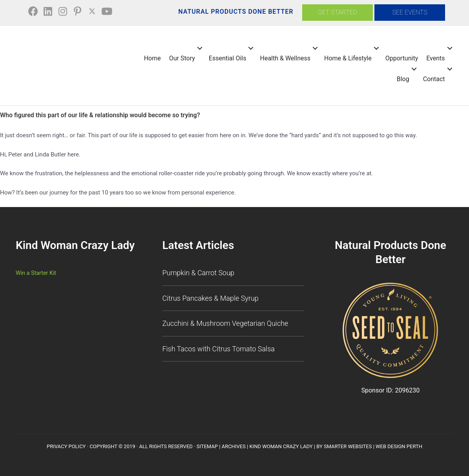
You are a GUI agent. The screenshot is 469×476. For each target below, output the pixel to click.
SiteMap (207, 446)
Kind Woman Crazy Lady (281, 446)
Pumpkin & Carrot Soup (198, 272)
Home (151, 58)
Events (435, 58)
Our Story (181, 58)
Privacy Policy (66, 446)
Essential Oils (226, 58)
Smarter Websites (348, 446)
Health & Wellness (284, 58)
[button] (35, 12)
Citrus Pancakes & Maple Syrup (210, 297)
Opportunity (401, 58)
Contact (433, 79)
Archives (234, 446)
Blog (402, 79)
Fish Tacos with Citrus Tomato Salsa (218, 348)
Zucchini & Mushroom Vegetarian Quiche (225, 323)
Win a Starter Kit (37, 273)
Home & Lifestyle (347, 58)
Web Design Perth (399, 446)
